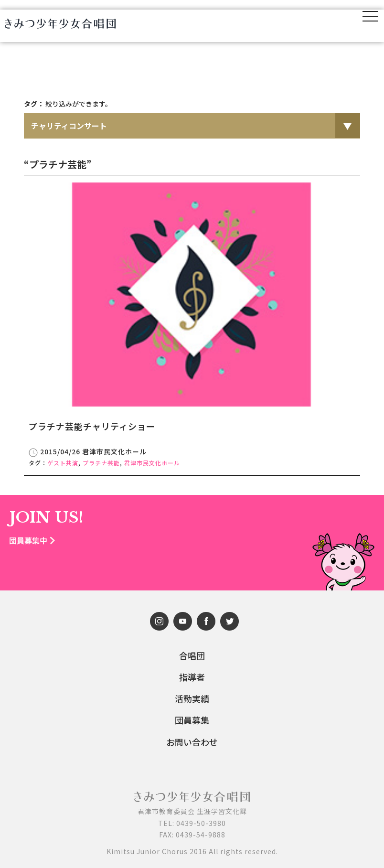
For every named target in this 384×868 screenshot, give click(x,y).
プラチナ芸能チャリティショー (92, 426)
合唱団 (192, 656)
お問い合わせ (192, 742)
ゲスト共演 (63, 463)
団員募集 (192, 720)
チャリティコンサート (69, 126)
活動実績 (192, 699)
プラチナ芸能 (101, 463)
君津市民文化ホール (152, 463)
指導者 (192, 677)
